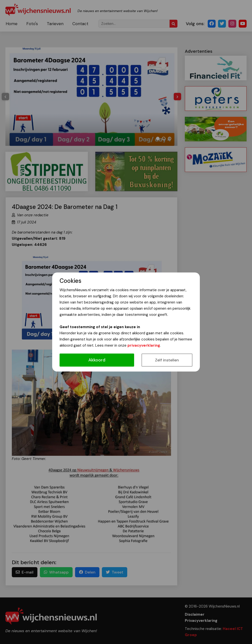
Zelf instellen (167, 360)
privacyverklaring (144, 345)
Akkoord (97, 360)
